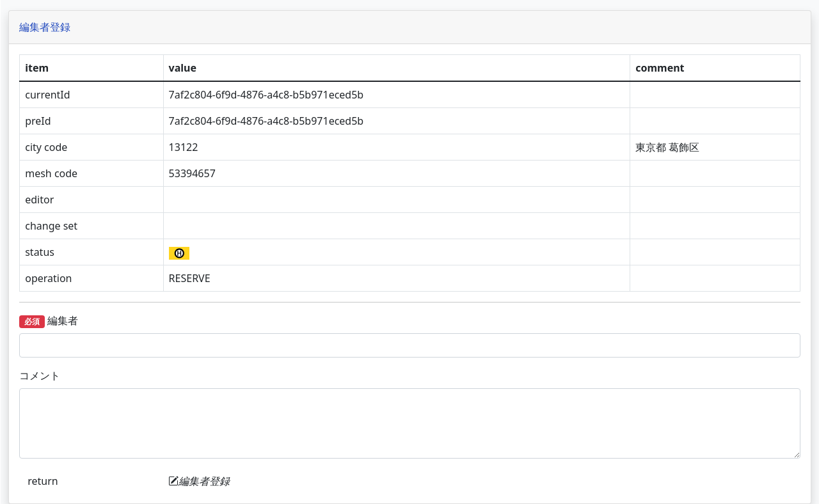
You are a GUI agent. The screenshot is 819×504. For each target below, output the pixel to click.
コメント (167, 375)
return (170, 481)
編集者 (176, 321)
